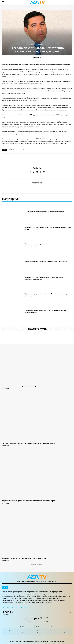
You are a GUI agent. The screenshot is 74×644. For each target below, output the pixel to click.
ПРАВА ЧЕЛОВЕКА (37, 44)
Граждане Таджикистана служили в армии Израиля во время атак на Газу (29, 443)
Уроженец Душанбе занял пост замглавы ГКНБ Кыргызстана (46, 261)
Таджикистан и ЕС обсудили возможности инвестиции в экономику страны (29, 501)
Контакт (55, 581)
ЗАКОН (10, 150)
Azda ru (37, 168)
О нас (49, 581)
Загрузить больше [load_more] (37, 565)
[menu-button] (3, 2)
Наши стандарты (41, 581)
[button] (71, 2)
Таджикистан (27, 150)
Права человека (17, 150)
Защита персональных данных (26, 581)
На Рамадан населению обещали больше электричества (44, 212)
